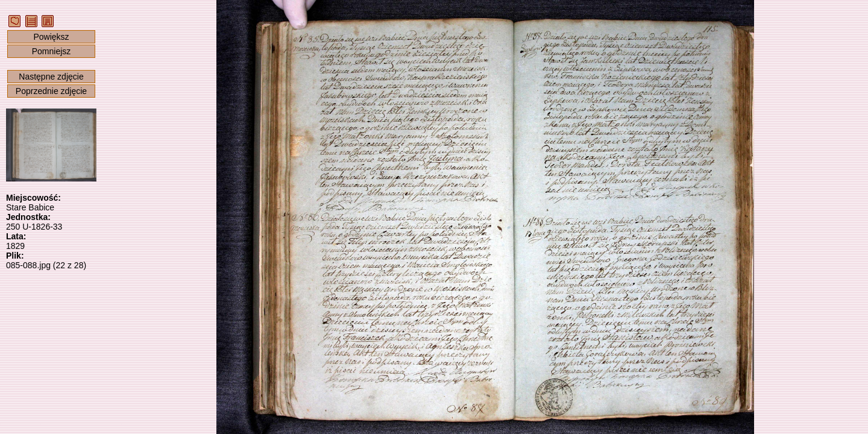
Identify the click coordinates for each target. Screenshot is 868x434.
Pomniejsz (52, 51)
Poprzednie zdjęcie (51, 91)
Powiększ (51, 37)
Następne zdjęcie (51, 77)
